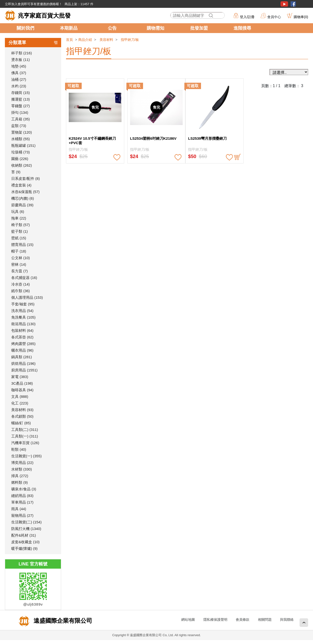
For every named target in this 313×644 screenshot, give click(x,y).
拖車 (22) (19, 218)
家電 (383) (20, 377)
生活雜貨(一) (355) (26, 456)
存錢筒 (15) (21, 93)
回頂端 (304, 623)
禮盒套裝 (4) (21, 185)
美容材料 (106, 40)
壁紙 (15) (19, 238)
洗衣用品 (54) (22, 311)
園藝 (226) (20, 159)
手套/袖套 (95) (23, 304)
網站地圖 (188, 620)
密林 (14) (19, 264)
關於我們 (25, 28)
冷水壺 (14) (21, 284)
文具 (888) (20, 397)
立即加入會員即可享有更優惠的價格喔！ (34, 4)
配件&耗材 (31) (24, 535)
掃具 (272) (20, 476)
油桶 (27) (19, 79)
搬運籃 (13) (21, 99)
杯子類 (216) (22, 53)
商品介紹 (85, 40)
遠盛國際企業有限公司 (62, 621)
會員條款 (243, 620)
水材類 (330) (22, 469)
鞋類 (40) (19, 449)
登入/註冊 (247, 17)
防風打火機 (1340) (26, 529)
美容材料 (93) (22, 410)
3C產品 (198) (22, 383)
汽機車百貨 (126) (25, 443)
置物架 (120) (22, 132)
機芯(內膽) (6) (23, 198)
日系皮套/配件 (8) (26, 178)
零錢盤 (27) (21, 106)
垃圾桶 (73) (21, 152)
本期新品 (69, 28)
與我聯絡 (287, 620)
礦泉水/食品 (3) (24, 489)
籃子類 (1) (20, 231)
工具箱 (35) (21, 119)
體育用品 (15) (22, 245)
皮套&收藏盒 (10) (25, 542)
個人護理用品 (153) (27, 297)
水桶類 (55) (21, 139)
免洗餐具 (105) (23, 317)
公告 (112, 28)
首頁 (69, 40)
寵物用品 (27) (22, 515)
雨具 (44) (19, 509)
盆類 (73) (19, 126)
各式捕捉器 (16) (24, 278)
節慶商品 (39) (22, 205)
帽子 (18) (19, 251)
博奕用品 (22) (22, 463)
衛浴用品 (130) (23, 324)
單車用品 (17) (22, 502)
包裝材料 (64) (22, 330)
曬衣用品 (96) (22, 350)
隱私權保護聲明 (215, 620)
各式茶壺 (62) (22, 337)
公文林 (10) (21, 258)
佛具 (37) (19, 73)
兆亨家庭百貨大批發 (44, 16)
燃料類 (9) (20, 482)
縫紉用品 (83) (22, 496)
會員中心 (274, 17)
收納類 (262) (22, 165)
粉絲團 (293, 4)
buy (237, 157)
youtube (284, 4)
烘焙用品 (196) (23, 363)
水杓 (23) (19, 86)
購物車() (301, 17)
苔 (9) (16, 172)
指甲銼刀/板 (130, 40)
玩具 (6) (18, 212)
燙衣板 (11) (21, 60)
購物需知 (156, 28)
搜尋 (211, 16)
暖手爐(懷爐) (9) (24, 548)
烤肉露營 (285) (23, 344)
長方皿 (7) (20, 271)
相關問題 (265, 620)
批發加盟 (199, 28)
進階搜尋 (242, 28)
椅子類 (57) (21, 225)
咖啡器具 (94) (22, 390)
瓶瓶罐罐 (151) (23, 145)
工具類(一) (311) (25, 436)
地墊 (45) (19, 66)
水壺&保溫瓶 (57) (25, 192)
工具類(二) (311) (25, 430)
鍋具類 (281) (22, 357)
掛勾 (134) (20, 112)
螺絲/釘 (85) (21, 423)
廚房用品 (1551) (24, 370)
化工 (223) (20, 403)
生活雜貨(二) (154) (26, 522)
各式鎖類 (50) (22, 416)
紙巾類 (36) (21, 291)
